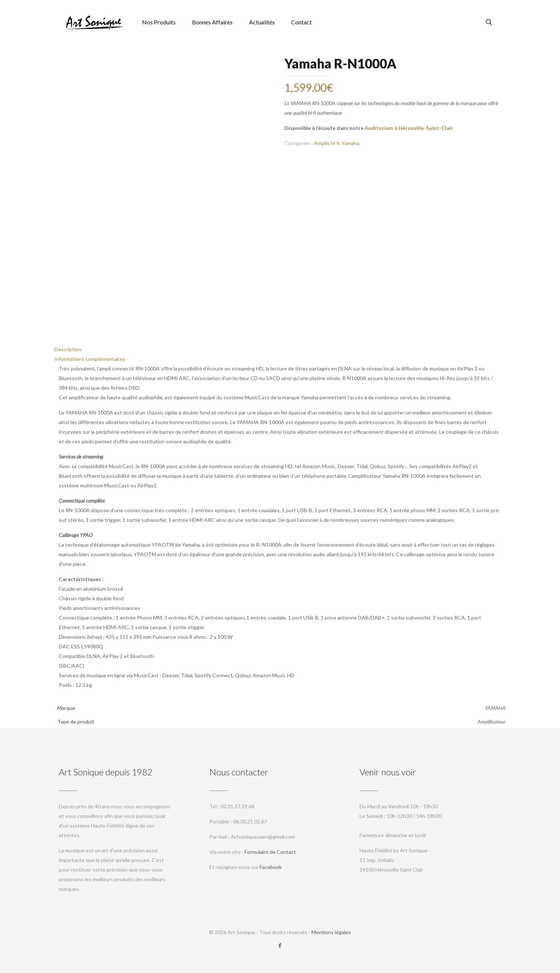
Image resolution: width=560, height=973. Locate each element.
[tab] (280, 350)
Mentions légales (331, 932)
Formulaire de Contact (270, 852)
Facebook (271, 867)
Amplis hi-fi (327, 143)
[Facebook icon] (280, 946)
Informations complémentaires (90, 359)
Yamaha (351, 143)
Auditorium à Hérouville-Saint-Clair (409, 128)
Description (68, 350)
